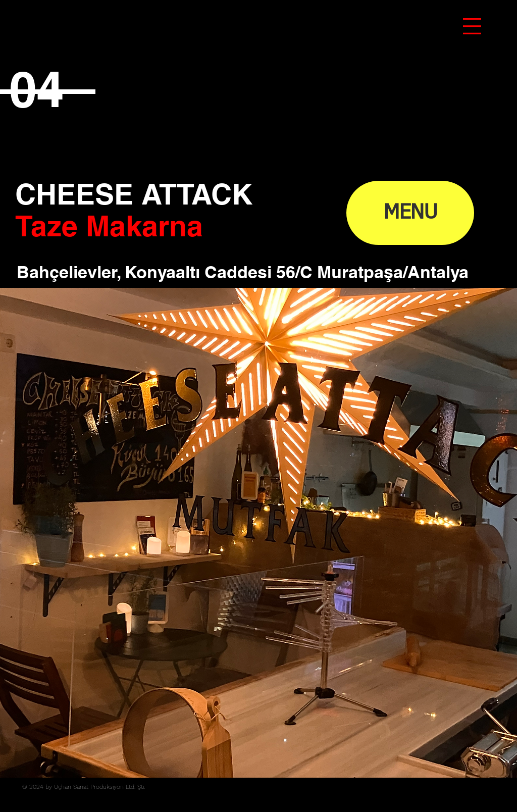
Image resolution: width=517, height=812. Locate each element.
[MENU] (410, 213)
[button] (472, 26)
